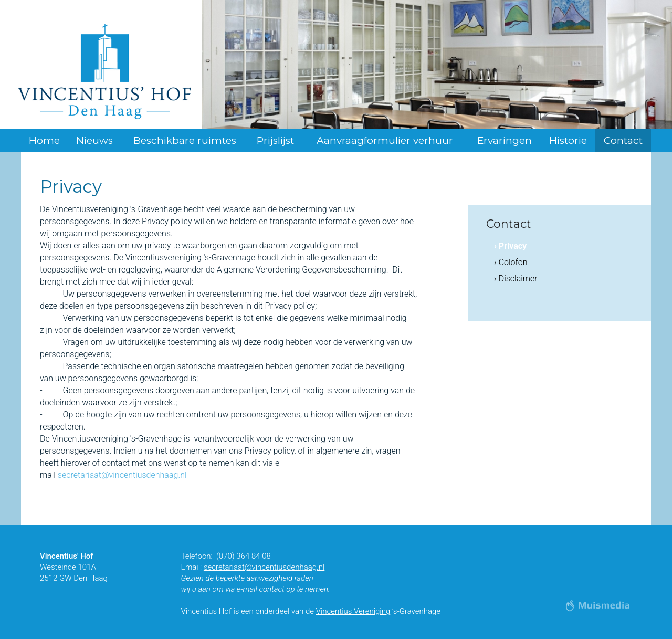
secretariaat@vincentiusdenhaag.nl (122, 475)
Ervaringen (505, 140)
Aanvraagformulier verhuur (385, 140)
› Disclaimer (516, 279)
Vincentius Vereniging (353, 611)
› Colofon (511, 262)
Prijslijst (275, 140)
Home (44, 140)
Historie (568, 140)
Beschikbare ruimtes (185, 140)
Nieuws (94, 140)
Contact (623, 140)
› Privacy (510, 246)
